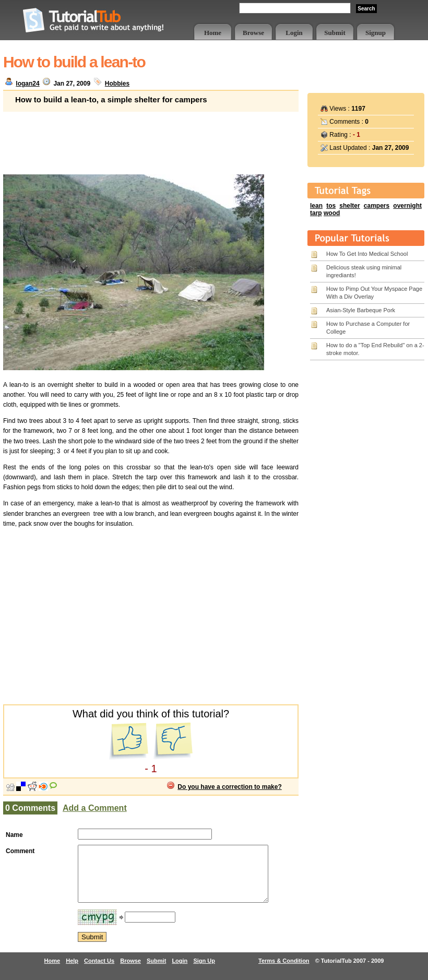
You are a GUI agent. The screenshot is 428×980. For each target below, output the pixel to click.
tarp (316, 213)
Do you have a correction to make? (229, 787)
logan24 (27, 84)
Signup (376, 33)
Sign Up (204, 972)
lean (316, 206)
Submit (335, 33)
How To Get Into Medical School (367, 254)
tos (331, 206)
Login (294, 33)
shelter (349, 206)
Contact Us (99, 972)
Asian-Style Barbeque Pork (361, 310)
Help (72, 972)
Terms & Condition (284, 972)
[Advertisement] (151, 138)
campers (377, 206)
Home (213, 33)
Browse (253, 33)
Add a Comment (95, 808)
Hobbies (117, 84)
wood (332, 213)
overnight (407, 206)
